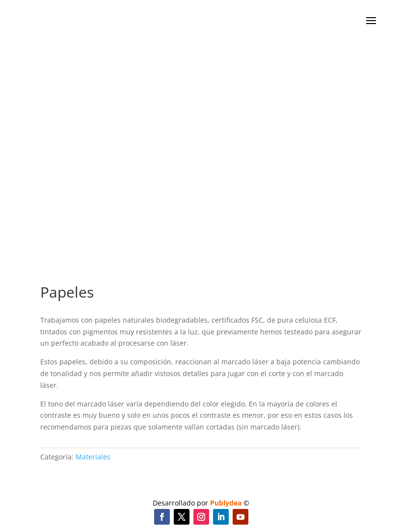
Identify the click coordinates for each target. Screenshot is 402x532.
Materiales (93, 457)
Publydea (226, 503)
